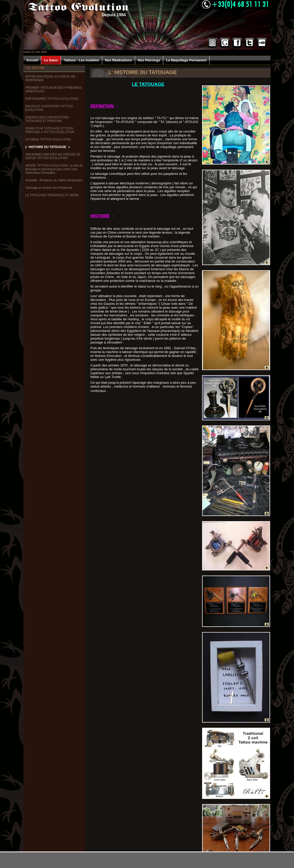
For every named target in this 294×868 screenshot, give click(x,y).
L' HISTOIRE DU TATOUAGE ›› (48, 147)
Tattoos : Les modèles (81, 60)
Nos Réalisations (119, 60)
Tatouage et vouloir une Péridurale (49, 188)
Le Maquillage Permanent (186, 60)
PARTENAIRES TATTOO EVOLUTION (52, 99)
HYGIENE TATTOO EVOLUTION (48, 140)
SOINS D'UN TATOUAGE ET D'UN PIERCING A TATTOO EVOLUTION (50, 130)
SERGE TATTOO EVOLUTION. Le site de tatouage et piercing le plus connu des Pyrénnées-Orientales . (54, 169)
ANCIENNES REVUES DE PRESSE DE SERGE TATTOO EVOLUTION (53, 156)
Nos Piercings (149, 60)
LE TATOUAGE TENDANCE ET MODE (53, 195)
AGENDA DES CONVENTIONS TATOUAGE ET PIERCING (47, 119)
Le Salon (51, 60)
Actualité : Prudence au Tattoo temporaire (54, 180)
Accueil (32, 60)
